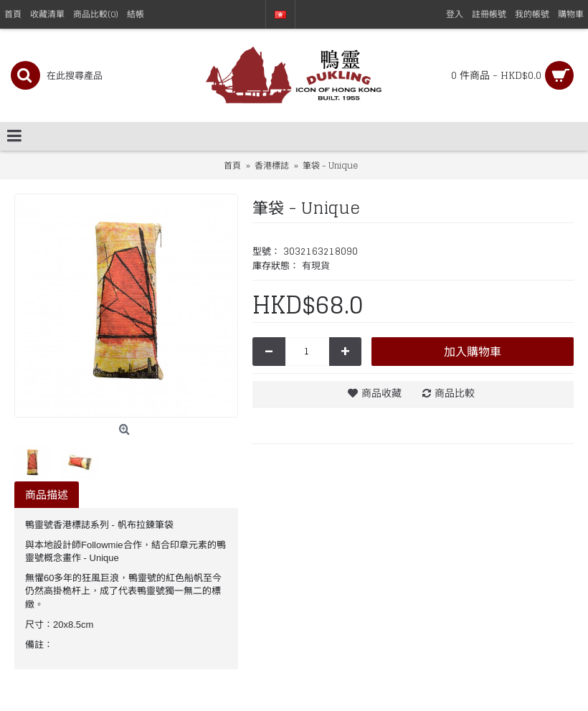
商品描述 (47, 495)
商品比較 (455, 393)
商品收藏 (381, 393)
